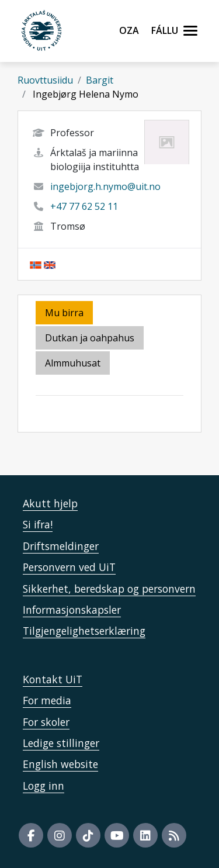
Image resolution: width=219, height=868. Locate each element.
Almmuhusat (73, 363)
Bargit (100, 80)
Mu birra (64, 313)
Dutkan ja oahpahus (90, 338)
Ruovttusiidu (45, 80)
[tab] (74, 364)
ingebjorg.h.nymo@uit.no (105, 186)
